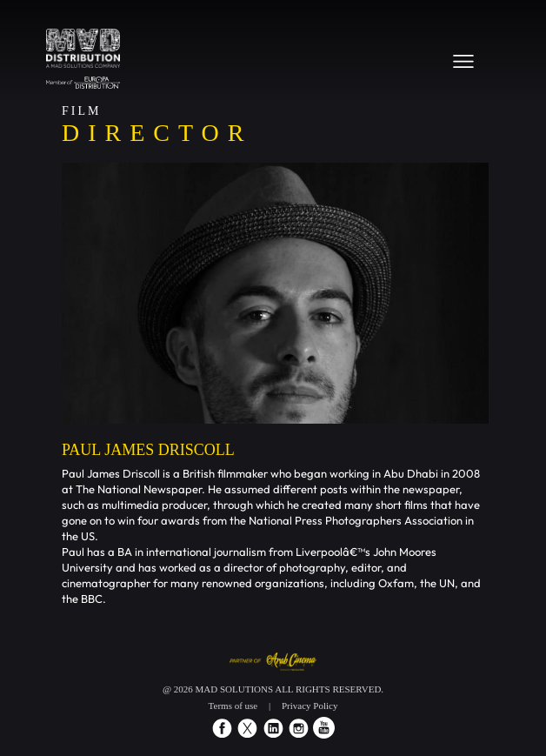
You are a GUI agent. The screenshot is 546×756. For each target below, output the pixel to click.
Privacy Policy (310, 706)
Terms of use (233, 706)
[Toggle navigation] (463, 61)
